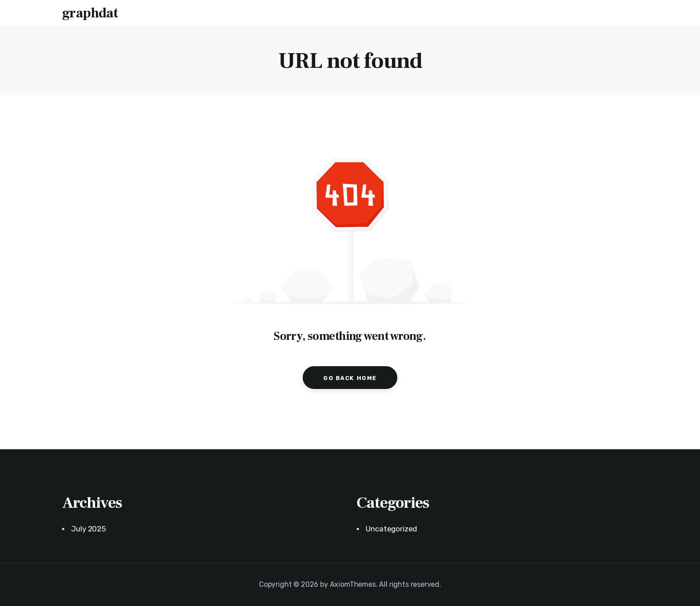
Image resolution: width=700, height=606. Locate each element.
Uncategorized (391, 529)
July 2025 (88, 529)
